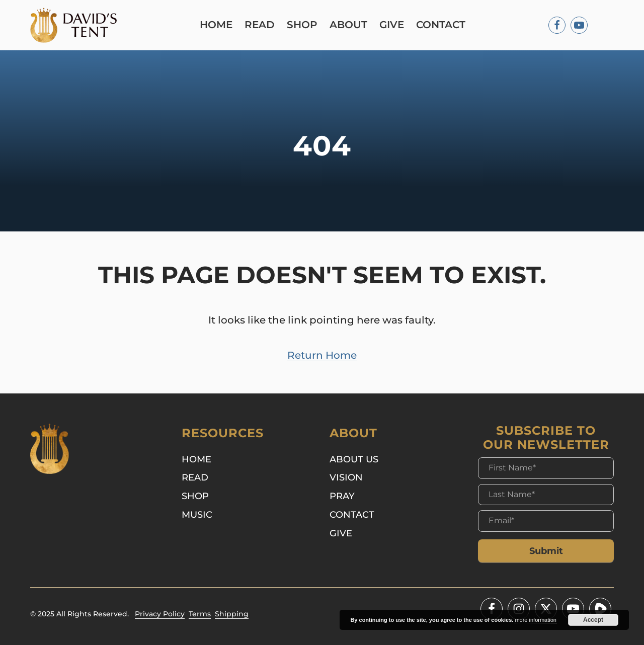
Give (392, 25)
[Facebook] (557, 25)
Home (216, 25)
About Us (354, 459)
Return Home (322, 355)
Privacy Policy (160, 614)
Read (260, 25)
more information (536, 620)
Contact (441, 25)
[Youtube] (579, 25)
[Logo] (73, 25)
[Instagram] (519, 609)
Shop (302, 25)
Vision (346, 477)
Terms (200, 614)
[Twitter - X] (546, 609)
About (348, 25)
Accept (593, 620)
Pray (342, 496)
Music (197, 514)
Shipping (232, 614)
